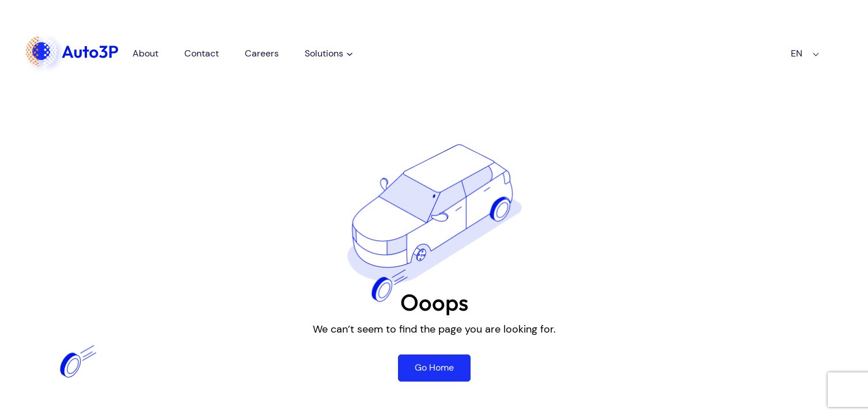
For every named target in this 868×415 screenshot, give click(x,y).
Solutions (345, 48)
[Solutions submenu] (371, 48)
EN (786, 48)
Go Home (434, 367)
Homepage (60, 36)
